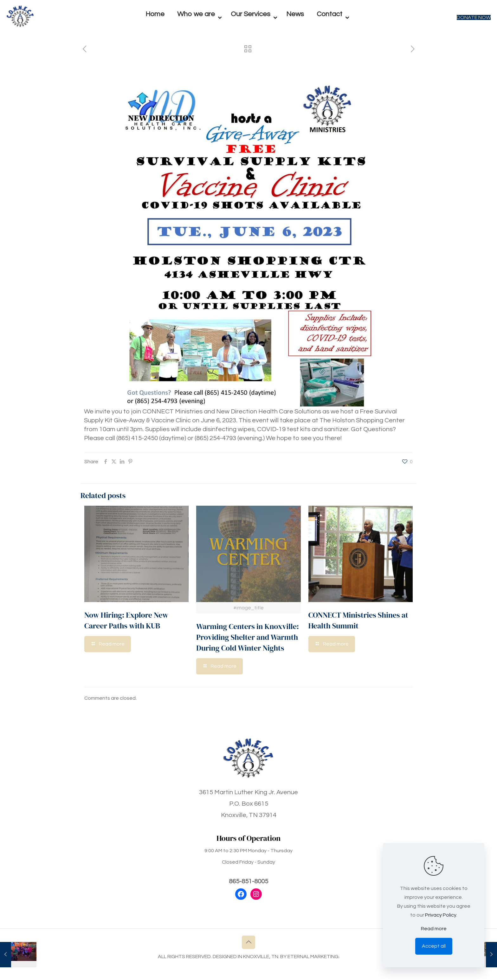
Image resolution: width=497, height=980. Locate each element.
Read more (434, 929)
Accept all (434, 946)
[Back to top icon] (248, 942)
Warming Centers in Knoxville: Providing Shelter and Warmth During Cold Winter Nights (248, 637)
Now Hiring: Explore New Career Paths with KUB (126, 620)
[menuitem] (198, 32)
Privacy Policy (441, 915)
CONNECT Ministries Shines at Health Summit (358, 620)
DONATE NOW (474, 17)
